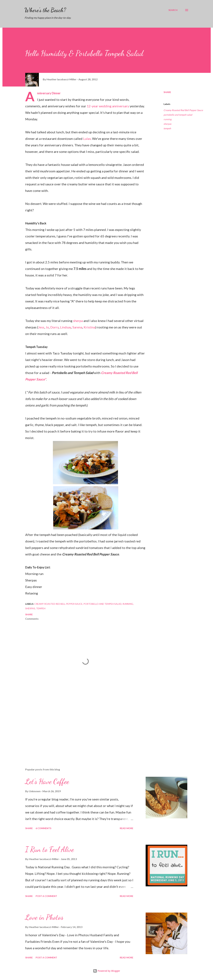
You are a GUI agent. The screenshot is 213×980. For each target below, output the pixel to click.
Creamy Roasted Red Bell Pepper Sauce (183, 110)
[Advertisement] (80, 727)
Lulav (87, 139)
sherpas (167, 124)
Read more (127, 828)
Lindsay (66, 327)
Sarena (77, 327)
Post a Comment (46, 896)
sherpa (78, 321)
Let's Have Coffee (47, 781)
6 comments (43, 828)
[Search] (173, 10)
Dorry (55, 327)
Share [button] (167, 92)
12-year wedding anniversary (108, 106)
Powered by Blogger (107, 971)
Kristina (89, 327)
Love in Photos (44, 917)
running (168, 119)
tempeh (167, 128)
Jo (47, 327)
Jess (41, 327)
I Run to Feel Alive (50, 849)
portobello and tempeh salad (178, 115)
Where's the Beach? (45, 10)
